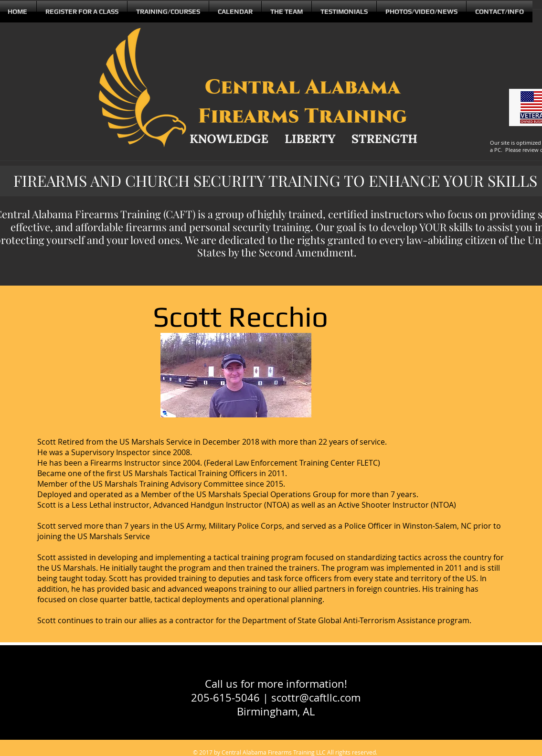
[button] (287, 12)
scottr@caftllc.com (316, 697)
